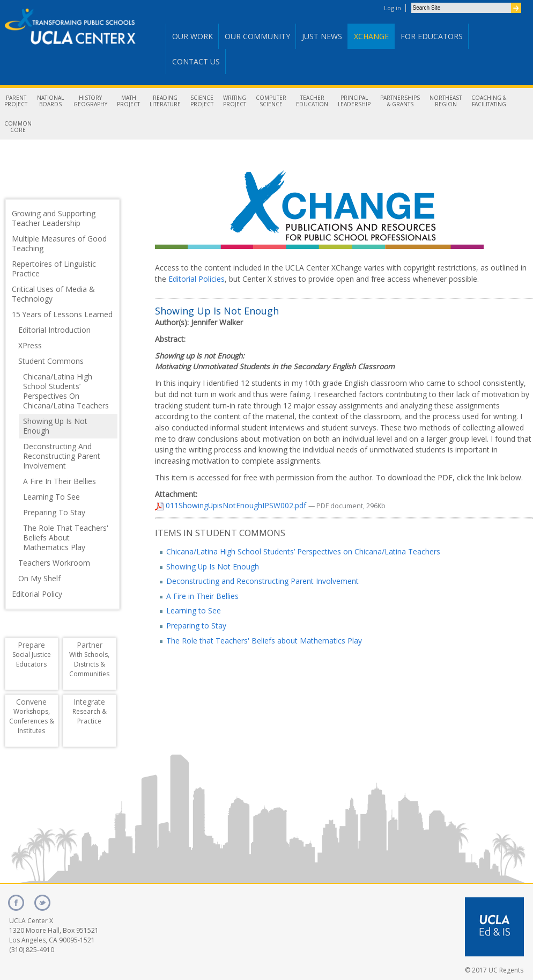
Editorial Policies (197, 279)
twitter (42, 903)
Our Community (257, 36)
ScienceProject (202, 101)
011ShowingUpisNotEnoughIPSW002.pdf (232, 505)
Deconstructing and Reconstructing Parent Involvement (262, 581)
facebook (16, 903)
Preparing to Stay (196, 626)
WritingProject (235, 101)
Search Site (411, 2)
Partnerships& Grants (400, 101)
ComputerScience (271, 101)
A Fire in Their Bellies (202, 596)
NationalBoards (50, 101)
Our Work (193, 36)
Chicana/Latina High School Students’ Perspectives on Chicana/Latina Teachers (303, 551)
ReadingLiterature (165, 101)
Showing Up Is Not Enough (213, 566)
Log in (393, 8)
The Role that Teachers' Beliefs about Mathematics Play (264, 641)
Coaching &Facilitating (489, 101)
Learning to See (194, 610)
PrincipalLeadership (354, 101)
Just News (322, 36)
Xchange (371, 36)
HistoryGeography (90, 101)
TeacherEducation (312, 101)
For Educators (432, 36)
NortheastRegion (446, 101)
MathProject (128, 101)
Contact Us (196, 61)
